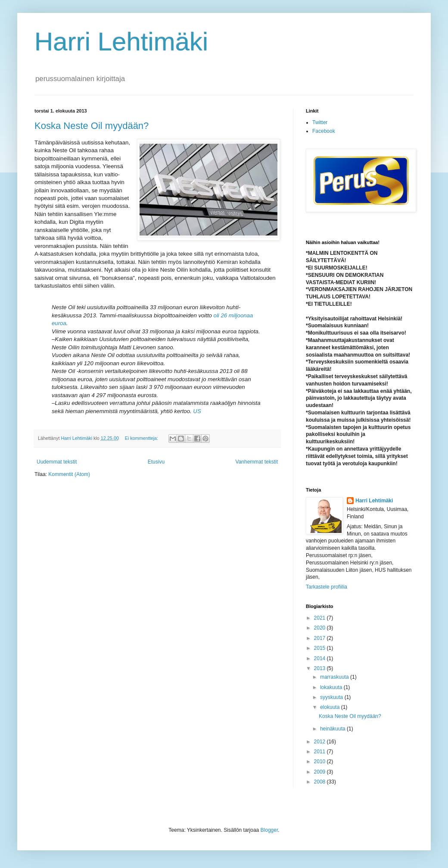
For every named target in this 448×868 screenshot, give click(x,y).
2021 (320, 618)
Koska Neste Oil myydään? (92, 126)
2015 (320, 648)
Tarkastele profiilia (327, 587)
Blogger (269, 830)
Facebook (324, 131)
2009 (320, 772)
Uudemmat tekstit (57, 462)
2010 (320, 761)
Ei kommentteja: (142, 438)
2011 (320, 752)
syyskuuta (332, 697)
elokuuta (331, 707)
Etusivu (156, 462)
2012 (320, 742)
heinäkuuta (333, 729)
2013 (320, 668)
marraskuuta (335, 677)
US (197, 411)
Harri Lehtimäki (121, 42)
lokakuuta (332, 687)
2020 (320, 628)
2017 (320, 638)
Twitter (320, 122)
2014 (320, 658)
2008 (320, 782)
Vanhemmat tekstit (257, 462)
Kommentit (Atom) (69, 474)
